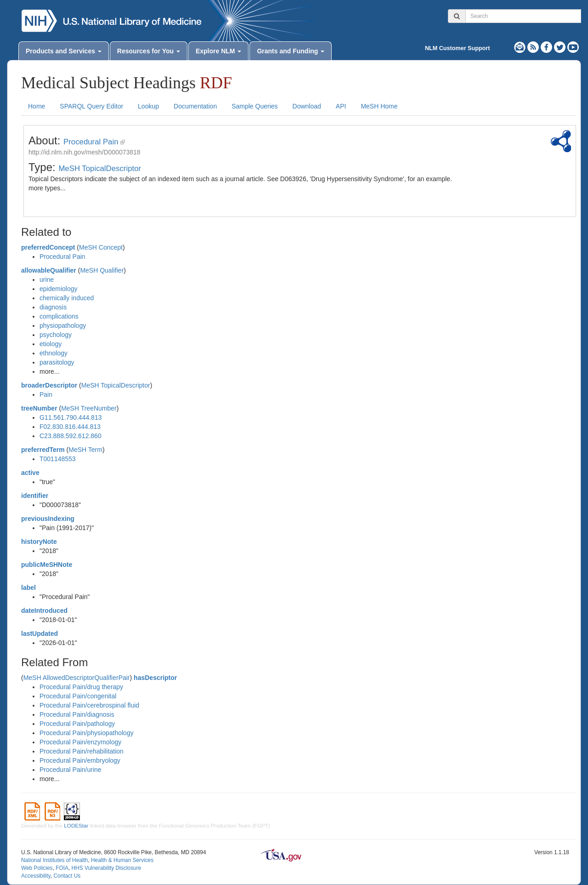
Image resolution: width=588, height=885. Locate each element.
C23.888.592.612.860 (71, 436)
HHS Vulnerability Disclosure (106, 868)
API (341, 106)
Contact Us (67, 876)
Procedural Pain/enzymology (80, 742)
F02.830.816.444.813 (70, 427)
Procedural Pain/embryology (80, 760)
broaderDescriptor (49, 385)
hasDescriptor (155, 678)
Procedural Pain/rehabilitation (82, 751)
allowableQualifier (49, 270)
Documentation (195, 106)
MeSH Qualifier (102, 270)
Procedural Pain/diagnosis (77, 714)
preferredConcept (48, 247)
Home (37, 106)
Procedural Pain (91, 142)
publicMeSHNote (47, 565)
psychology (56, 335)
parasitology (57, 362)
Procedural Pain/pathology (77, 724)
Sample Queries (254, 106)
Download (307, 106)
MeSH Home (379, 106)
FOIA (62, 868)
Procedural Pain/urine (71, 770)
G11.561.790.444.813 (71, 417)
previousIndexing (48, 519)
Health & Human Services (122, 860)
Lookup (148, 106)
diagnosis (53, 307)
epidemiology (59, 289)
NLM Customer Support (457, 48)
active (30, 473)
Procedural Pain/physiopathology (87, 733)
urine (47, 280)
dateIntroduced (44, 611)
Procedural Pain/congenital (78, 696)
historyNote (39, 542)
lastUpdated (40, 634)
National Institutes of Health (54, 860)
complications (59, 316)
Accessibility (36, 876)
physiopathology (63, 325)
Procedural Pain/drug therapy (81, 687)
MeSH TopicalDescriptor (100, 168)
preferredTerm (43, 450)
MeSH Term (85, 450)
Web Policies (37, 868)
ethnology (54, 353)
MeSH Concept (101, 247)
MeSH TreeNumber (89, 408)
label (28, 588)
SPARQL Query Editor (91, 106)
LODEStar (76, 825)
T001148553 (58, 459)
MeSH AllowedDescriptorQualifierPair (77, 678)
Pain (46, 394)
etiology (51, 344)
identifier (35, 496)
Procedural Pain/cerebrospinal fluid (89, 705)
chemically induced (67, 298)
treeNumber (39, 408)
